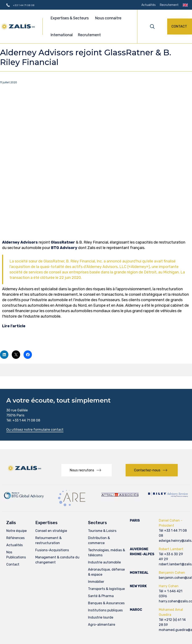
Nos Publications (16, 555)
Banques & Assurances (106, 603)
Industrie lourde (101, 617)
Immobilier (96, 582)
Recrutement (169, 5)
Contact (13, 564)
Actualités (149, 5)
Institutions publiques (105, 610)
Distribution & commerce (99, 540)
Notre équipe (16, 531)
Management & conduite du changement (57, 560)
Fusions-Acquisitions (52, 550)
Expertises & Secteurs (70, 18)
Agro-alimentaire (102, 625)
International (62, 35)
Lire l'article (14, 326)
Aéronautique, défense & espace (106, 572)
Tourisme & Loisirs (102, 531)
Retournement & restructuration (48, 540)
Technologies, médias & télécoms (107, 553)
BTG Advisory (64, 248)
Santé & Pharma (101, 596)
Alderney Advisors (20, 242)
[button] (180, 27)
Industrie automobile (104, 562)
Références (15, 538)
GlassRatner (63, 242)
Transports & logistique (106, 589)
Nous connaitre (109, 18)
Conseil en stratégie (51, 531)
